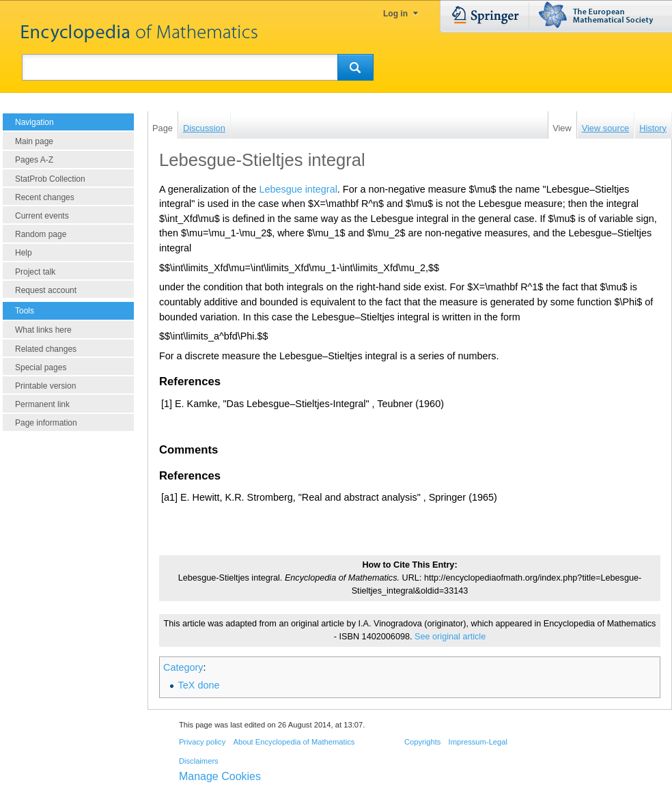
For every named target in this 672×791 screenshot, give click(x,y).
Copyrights (422, 742)
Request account (46, 290)
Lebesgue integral (298, 189)
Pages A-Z (34, 160)
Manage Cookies (220, 776)
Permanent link (42, 404)
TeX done (199, 685)
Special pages (41, 367)
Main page (34, 141)
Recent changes (45, 197)
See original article (450, 637)
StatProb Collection (50, 179)
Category (183, 667)
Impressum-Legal (478, 742)
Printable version (45, 386)
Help (24, 253)
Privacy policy (202, 742)
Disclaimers (199, 761)
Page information (46, 423)
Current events (42, 216)
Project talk (35, 272)
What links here (43, 330)
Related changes (46, 349)
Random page (41, 234)
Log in (395, 14)
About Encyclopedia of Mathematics (294, 742)
